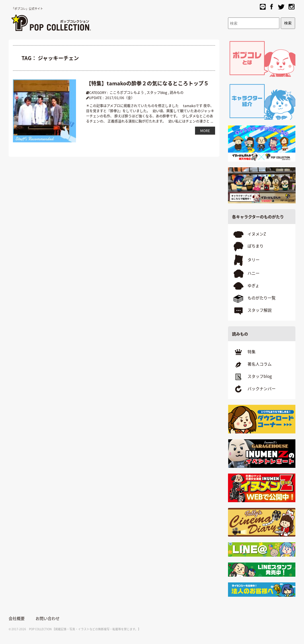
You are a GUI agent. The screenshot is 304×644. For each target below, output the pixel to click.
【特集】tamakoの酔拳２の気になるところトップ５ (147, 83)
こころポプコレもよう (127, 93)
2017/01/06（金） (120, 98)
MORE (205, 131)
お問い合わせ (48, 618)
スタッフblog (157, 93)
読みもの (177, 93)
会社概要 (17, 618)
